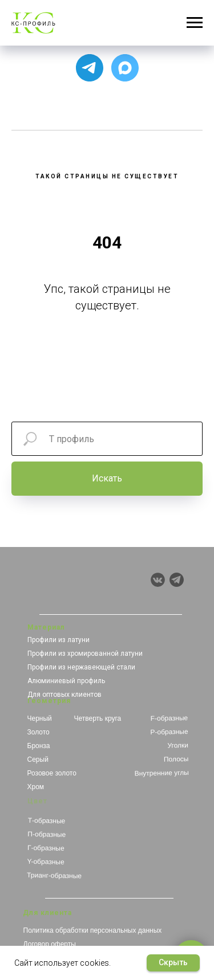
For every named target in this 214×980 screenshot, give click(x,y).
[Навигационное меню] (195, 23)
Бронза (39, 746)
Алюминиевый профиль (66, 681)
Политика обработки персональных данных (93, 930)
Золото (39, 732)
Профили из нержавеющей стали (81, 667)
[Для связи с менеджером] (90, 68)
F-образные (169, 718)
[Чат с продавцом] (125, 68)
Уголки (178, 746)
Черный (40, 718)
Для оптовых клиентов (64, 695)
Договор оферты (50, 944)
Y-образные (45, 862)
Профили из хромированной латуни (85, 654)
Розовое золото (52, 773)
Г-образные (45, 848)
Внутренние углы (161, 773)
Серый (38, 759)
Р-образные (169, 732)
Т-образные (46, 821)
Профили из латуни (58, 640)
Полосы (176, 759)
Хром (36, 787)
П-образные (47, 834)
